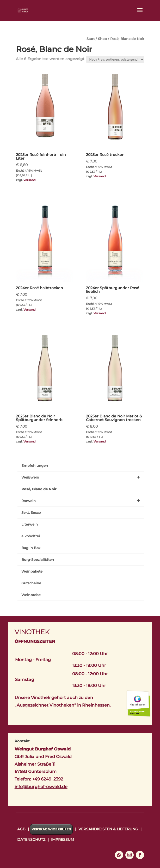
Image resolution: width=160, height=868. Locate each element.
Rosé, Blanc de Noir (39, 489)
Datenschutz (31, 840)
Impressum (63, 840)
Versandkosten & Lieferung (108, 829)
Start (91, 39)
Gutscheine (31, 583)
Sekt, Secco (31, 512)
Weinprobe (31, 595)
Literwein (30, 524)
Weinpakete (32, 571)
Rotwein (81, 501)
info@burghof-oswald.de (41, 787)
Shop (102, 39)
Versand (30, 180)
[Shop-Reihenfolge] (115, 59)
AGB (21, 829)
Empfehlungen (35, 465)
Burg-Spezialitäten (38, 560)
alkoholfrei (31, 536)
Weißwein (81, 477)
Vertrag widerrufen (51, 829)
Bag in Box (31, 548)
